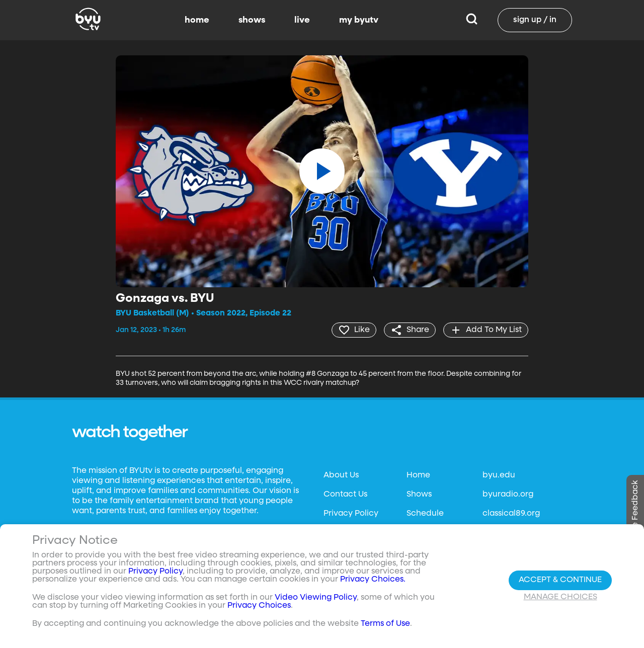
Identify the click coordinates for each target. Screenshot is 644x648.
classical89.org (511, 514)
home (197, 20)
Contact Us (345, 495)
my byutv (359, 20)
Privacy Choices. (373, 580)
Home (418, 475)
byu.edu (499, 475)
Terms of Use (385, 624)
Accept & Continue (560, 580)
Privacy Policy (351, 514)
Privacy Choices (259, 606)
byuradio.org (508, 495)
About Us (341, 475)
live (302, 20)
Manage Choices (560, 597)
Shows (419, 495)
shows (252, 20)
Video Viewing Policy (316, 598)
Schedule (425, 514)
